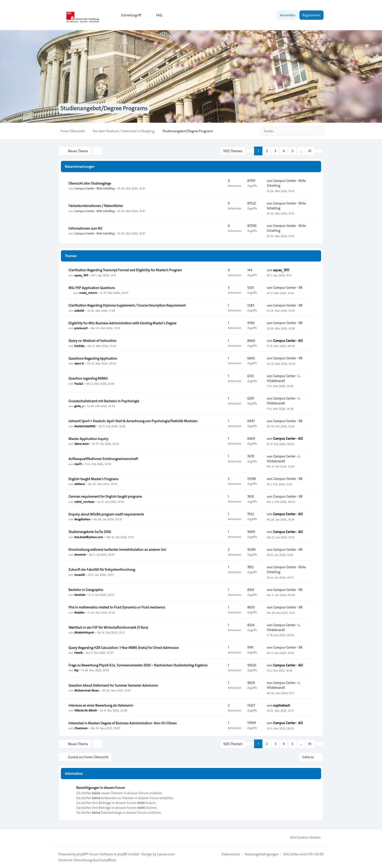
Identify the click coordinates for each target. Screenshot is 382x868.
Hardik (78, 653)
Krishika (79, 345)
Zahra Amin (82, 444)
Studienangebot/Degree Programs (104, 109)
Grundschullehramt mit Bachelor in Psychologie (104, 401)
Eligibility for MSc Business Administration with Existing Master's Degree (122, 323)
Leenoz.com (166, 854)
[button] (319, 151)
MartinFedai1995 (85, 426)
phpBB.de (109, 860)
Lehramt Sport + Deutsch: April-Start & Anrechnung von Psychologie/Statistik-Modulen (133, 421)
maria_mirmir (88, 293)
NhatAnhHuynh (84, 632)
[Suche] (310, 131)
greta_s (79, 406)
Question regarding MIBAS (88, 378)
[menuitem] (129, 15)
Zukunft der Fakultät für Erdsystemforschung (102, 569)
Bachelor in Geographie (86, 590)
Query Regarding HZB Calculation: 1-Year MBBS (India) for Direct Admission (124, 648)
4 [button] (284, 151)
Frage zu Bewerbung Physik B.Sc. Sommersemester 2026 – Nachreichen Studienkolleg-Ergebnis (138, 665)
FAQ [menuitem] (156, 15)
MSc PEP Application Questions (92, 288)
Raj (76, 670)
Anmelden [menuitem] (288, 15)
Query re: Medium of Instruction (92, 341)
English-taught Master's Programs (93, 479)
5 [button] (292, 151)
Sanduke (80, 595)
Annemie (80, 554)
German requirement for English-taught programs (105, 496)
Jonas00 (80, 574)
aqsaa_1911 (81, 275)
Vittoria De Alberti (86, 710)
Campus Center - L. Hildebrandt (284, 378)
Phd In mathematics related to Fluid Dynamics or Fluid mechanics (117, 607)
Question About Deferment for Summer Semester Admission (113, 685)
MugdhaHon (82, 519)
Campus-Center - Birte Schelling (94, 188)
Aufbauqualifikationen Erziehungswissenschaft (103, 459)
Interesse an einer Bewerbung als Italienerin (101, 705)
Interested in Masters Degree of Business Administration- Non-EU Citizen (123, 723)
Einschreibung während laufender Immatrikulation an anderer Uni (117, 550)
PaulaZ (79, 383)
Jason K (79, 363)
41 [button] (310, 151)
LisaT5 (78, 464)
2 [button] (267, 151)
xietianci (80, 484)
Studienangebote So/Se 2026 (90, 532)
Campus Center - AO (288, 341)
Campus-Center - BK (288, 288)
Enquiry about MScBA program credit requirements (106, 514)
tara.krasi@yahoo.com (89, 537)
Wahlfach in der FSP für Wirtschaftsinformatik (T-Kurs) (108, 627)
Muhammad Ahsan (87, 690)
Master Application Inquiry (88, 439)
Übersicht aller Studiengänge (90, 183)
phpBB (82, 854)
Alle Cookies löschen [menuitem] (302, 837)
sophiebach (282, 705)
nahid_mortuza (84, 501)
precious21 (81, 328)
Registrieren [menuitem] (311, 15)
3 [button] (275, 151)
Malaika (79, 612)
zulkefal (79, 310)
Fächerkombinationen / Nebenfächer (96, 206)
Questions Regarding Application (93, 358)
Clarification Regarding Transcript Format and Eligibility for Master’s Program (125, 270)
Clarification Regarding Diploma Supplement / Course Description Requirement (127, 305)
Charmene (81, 728)
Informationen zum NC (85, 228)
